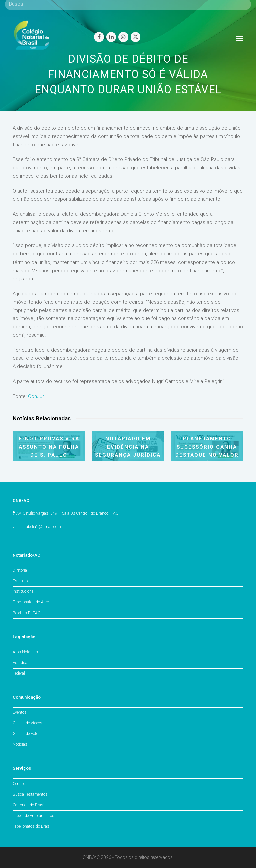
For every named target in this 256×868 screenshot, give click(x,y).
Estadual (20, 663)
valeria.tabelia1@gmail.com (37, 527)
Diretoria (20, 570)
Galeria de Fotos (27, 734)
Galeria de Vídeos (27, 723)
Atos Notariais (25, 652)
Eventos (20, 712)
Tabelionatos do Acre (31, 602)
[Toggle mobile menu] (240, 39)
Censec (19, 784)
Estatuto (20, 581)
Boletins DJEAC (26, 613)
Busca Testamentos (30, 794)
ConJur (35, 396)
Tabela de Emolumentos (33, 816)
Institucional (24, 591)
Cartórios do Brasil (29, 805)
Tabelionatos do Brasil (32, 826)
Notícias (20, 744)
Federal (19, 673)
